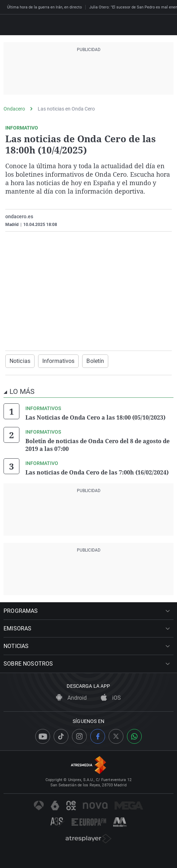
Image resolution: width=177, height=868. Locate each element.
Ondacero (14, 109)
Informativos (58, 361)
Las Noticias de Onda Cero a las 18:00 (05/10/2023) (95, 417)
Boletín (95, 361)
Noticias (20, 361)
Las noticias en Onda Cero (66, 109)
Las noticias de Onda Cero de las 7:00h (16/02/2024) (97, 472)
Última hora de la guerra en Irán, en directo (44, 7)
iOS (111, 698)
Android (71, 698)
